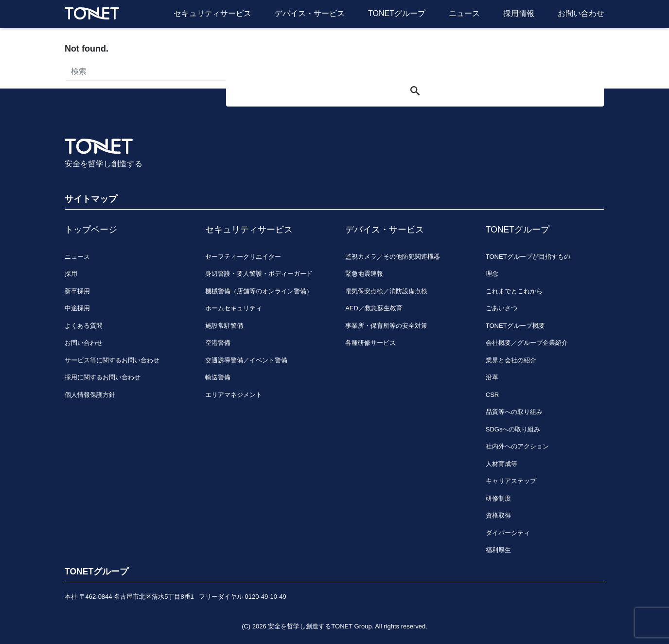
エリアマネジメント (234, 395)
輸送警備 (218, 377)
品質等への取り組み (514, 412)
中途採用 (77, 308)
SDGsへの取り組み (513, 429)
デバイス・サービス (310, 13)
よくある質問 (84, 326)
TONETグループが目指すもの (528, 257)
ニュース (464, 13)
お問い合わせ (581, 13)
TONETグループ (397, 13)
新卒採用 (77, 291)
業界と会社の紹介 (511, 360)
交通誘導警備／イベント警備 (246, 360)
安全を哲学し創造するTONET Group (320, 626)
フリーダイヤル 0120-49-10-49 (243, 597)
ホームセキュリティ (234, 308)
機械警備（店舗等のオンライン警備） (259, 291)
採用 (71, 274)
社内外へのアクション (517, 446)
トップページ (91, 230)
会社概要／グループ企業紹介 (527, 343)
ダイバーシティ (508, 533)
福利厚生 (498, 550)
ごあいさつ (502, 308)
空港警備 (218, 343)
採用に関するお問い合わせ (103, 377)
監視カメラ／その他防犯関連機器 (393, 257)
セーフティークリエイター (243, 257)
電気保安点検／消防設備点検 (386, 291)
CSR (492, 395)
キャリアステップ (511, 481)
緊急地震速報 (364, 274)
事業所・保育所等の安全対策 (386, 326)
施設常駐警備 (224, 326)
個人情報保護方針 (90, 395)
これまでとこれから (514, 291)
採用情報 (519, 13)
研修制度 (498, 498)
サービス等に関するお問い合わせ (112, 360)
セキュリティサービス (212, 13)
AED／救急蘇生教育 (374, 308)
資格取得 (498, 515)
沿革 (492, 377)
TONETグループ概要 (515, 326)
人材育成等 (502, 464)
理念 (492, 274)
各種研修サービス (370, 343)
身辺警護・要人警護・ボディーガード (259, 274)
